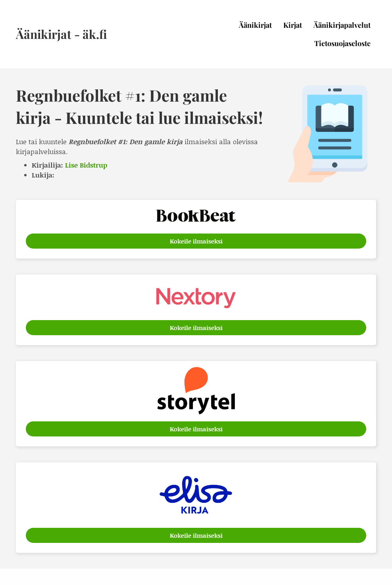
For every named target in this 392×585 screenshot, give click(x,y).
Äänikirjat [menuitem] (255, 25)
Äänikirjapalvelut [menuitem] (342, 25)
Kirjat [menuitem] (293, 25)
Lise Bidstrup (86, 165)
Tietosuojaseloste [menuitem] (342, 43)
